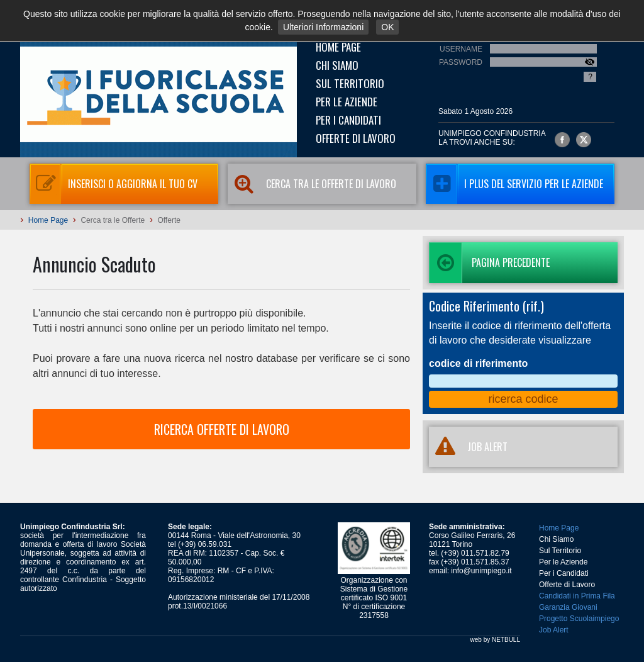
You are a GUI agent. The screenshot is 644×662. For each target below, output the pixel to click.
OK (387, 27)
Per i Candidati (348, 120)
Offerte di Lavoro (356, 138)
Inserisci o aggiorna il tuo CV (114, 184)
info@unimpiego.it (481, 571)
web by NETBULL (495, 640)
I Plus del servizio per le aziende (514, 184)
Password (461, 62)
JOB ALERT (468, 447)
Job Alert (554, 630)
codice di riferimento (478, 363)
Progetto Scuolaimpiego (579, 619)
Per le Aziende (347, 102)
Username (461, 49)
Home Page (338, 47)
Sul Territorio (350, 83)
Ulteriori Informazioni (323, 27)
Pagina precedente (489, 263)
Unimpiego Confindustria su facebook (562, 140)
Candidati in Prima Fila (577, 596)
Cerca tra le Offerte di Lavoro (312, 184)
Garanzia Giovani (568, 607)
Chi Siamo (337, 65)
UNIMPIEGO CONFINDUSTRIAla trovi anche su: (492, 138)
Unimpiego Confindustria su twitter (584, 140)
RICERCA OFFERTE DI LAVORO (222, 429)
